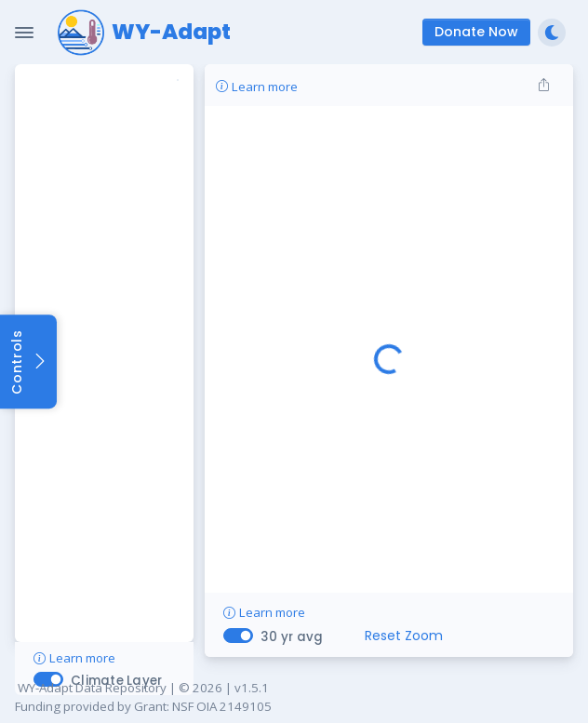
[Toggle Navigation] (24, 33)
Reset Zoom (404, 636)
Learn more (74, 658)
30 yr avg (292, 637)
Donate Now (476, 32)
